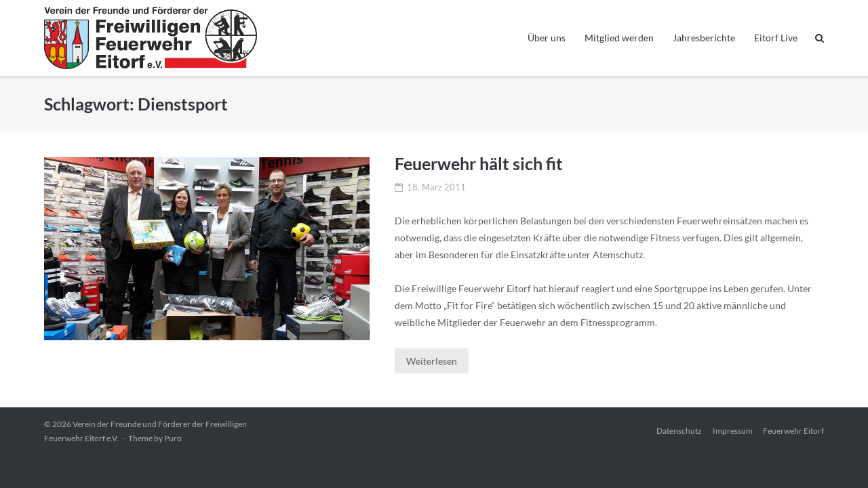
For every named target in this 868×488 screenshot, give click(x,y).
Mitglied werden (619, 38)
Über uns (547, 38)
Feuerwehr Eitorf (793, 431)
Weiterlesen (432, 361)
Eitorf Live (776, 38)
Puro (173, 438)
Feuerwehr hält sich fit (479, 163)
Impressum (733, 431)
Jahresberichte (704, 38)
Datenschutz (679, 431)
